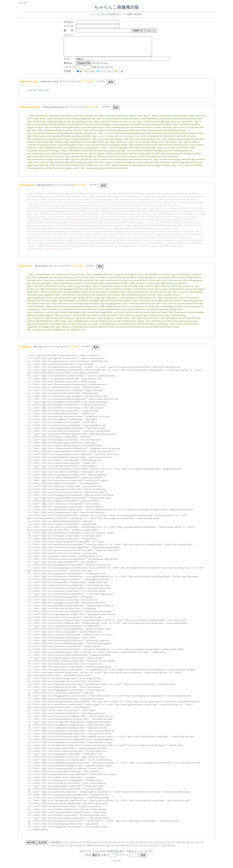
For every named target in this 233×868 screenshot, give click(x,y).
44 (99, 849)
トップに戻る (99, 14)
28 (178, 846)
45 (103, 849)
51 (131, 849)
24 (160, 846)
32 (197, 846)
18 (132, 846)
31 (192, 846)
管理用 (138, 14)
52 (136, 849)
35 (57, 849)
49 (122, 849)
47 (112, 849)
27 (174, 846)
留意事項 (113, 14)
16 (122, 846)
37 (66, 849)
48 (117, 849)
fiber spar (38, 350)
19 (136, 846)
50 (126, 849)
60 (173, 849)
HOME (101, 85)
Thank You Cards (49, 85)
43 (94, 849)
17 (127, 846)
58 (164, 849)
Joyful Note (117, 864)
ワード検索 (126, 14)
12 (104, 846)
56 (154, 849)
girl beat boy (41, 270)
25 (164, 846)
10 (95, 846)
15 (118, 846)
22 (150, 846)
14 (113, 846)
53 (140, 849)
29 (183, 846)
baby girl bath (44, 189)
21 (146, 846)
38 (71, 849)
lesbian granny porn (53, 111)
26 (169, 846)
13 (109, 846)
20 (141, 846)
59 (168, 849)
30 (188, 846)
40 (80, 849)
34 (52, 849)
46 (108, 849)
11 (99, 846)
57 (159, 849)
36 (61, 849)
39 (75, 849)
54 (145, 849)
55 (150, 849)
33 (202, 846)
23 (155, 846)
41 (85, 849)
